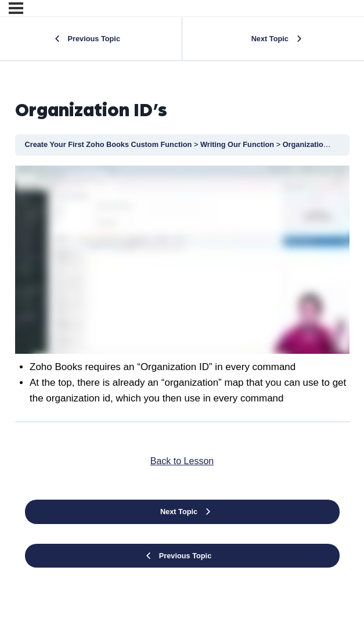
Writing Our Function (238, 144)
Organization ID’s (313, 144)
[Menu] (16, 8)
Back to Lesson (182, 461)
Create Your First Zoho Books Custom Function (109, 144)
